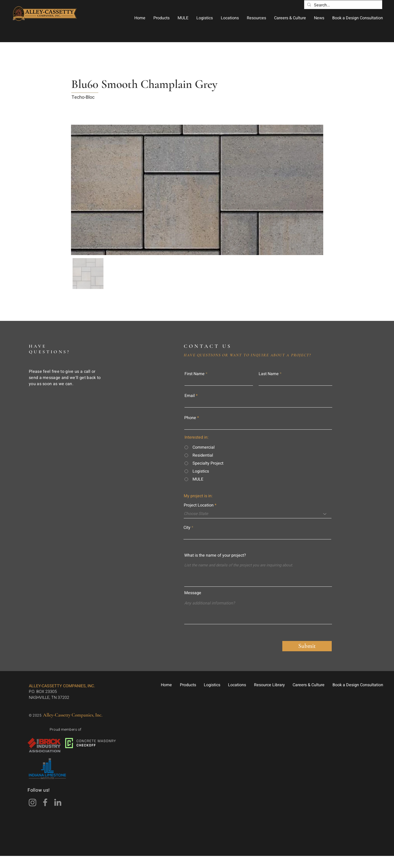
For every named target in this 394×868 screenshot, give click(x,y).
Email (190, 396)
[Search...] (343, 5)
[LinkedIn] (58, 802)
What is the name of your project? (215, 555)
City (187, 528)
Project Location (199, 505)
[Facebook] (45, 802)
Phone (190, 418)
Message (193, 593)
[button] (161, 18)
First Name (195, 374)
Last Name (269, 374)
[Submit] (307, 646)
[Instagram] (33, 802)
